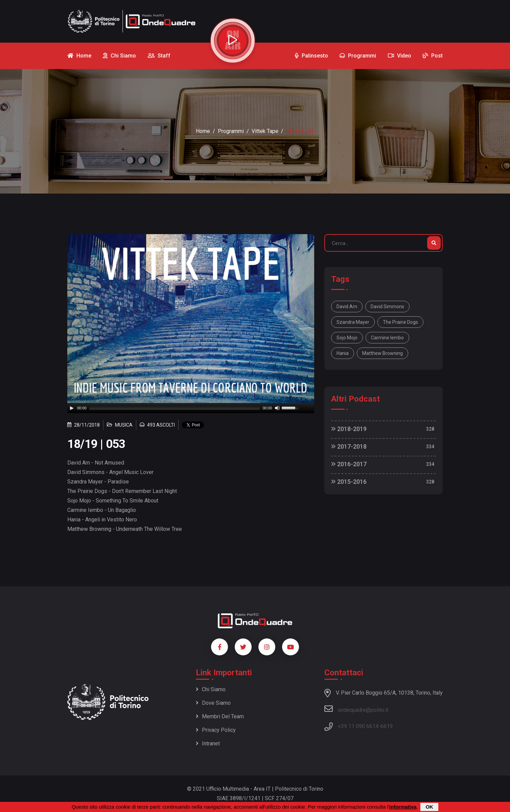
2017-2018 (349, 446)
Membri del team (220, 716)
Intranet (208, 743)
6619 (387, 726)
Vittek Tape (265, 131)
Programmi (231, 131)
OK (429, 807)
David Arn (347, 307)
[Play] (72, 408)
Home (203, 131)
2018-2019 (349, 429)
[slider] (175, 408)
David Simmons (387, 307)
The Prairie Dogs (400, 322)
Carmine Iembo (387, 338)
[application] (191, 408)
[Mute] (277, 408)
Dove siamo (213, 703)
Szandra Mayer (353, 322)
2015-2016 (349, 482)
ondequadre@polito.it (356, 709)
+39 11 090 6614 (358, 726)
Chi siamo (211, 689)
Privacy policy (216, 730)
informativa (403, 807)
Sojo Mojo (347, 338)
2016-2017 (349, 464)
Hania (343, 353)
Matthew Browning (382, 353)
